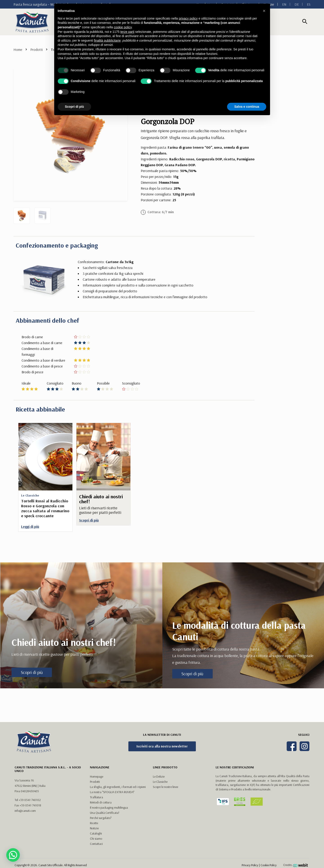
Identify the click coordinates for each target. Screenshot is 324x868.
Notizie (94, 828)
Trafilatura (96, 797)
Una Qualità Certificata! (105, 813)
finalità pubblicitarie (107, 40)
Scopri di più (32, 672)
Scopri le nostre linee (165, 787)
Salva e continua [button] (247, 107)
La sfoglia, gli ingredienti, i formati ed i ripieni (118, 787)
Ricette (94, 823)
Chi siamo (96, 839)
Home (18, 49)
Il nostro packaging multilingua (109, 808)
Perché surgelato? (101, 818)
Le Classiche (160, 782)
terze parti (127, 32)
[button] (264, 11)
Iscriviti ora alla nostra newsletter (162, 746)
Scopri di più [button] (75, 107)
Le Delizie (159, 776)
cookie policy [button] (123, 27)
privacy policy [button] (188, 18)
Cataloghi (96, 833)
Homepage (97, 776)
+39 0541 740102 (30, 800)
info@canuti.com (25, 811)
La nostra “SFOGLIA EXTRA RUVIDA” (112, 792)
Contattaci (96, 844)
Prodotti (37, 49)
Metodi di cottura (101, 802)
